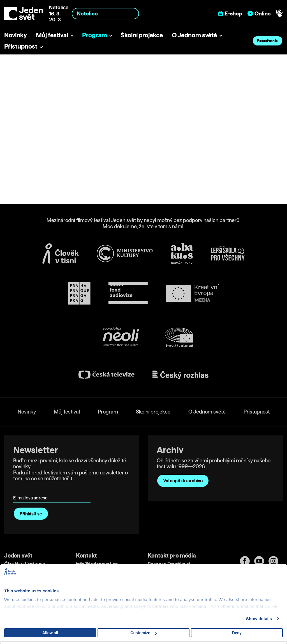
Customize (144, 633)
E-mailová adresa (32, 490)
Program (95, 35)
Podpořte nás (267, 41)
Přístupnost (21, 46)
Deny (237, 633)
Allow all (50, 633)
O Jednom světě (194, 35)
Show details (259, 619)
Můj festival (52, 35)
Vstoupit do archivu (183, 481)
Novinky (16, 35)
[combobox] (105, 14)
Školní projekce (142, 35)
